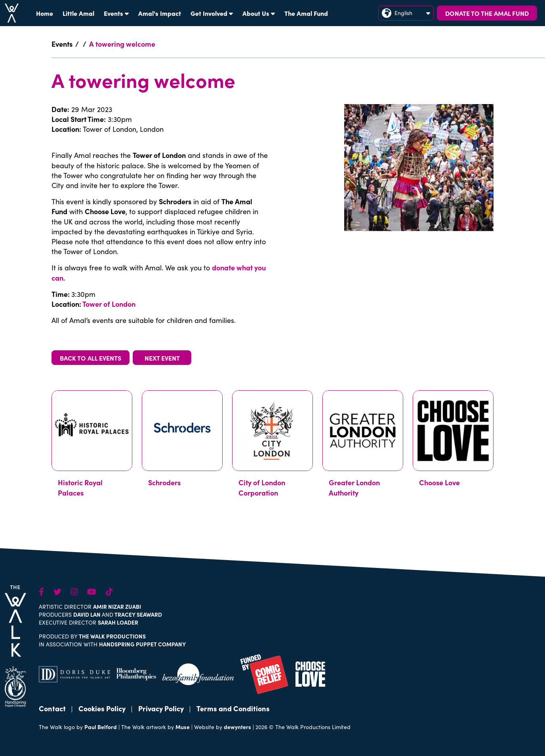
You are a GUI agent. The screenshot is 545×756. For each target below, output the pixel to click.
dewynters (237, 727)
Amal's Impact (160, 13)
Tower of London (109, 304)
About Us (259, 13)
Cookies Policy (102, 708)
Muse (183, 727)
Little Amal (78, 13)
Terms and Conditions (233, 708)
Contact (52, 708)
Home (45, 13)
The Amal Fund (306, 13)
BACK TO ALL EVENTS (91, 358)
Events (116, 13)
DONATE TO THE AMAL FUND (487, 13)
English (406, 13)
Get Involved (212, 13)
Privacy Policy (161, 708)
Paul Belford (101, 727)
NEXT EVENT (162, 358)
